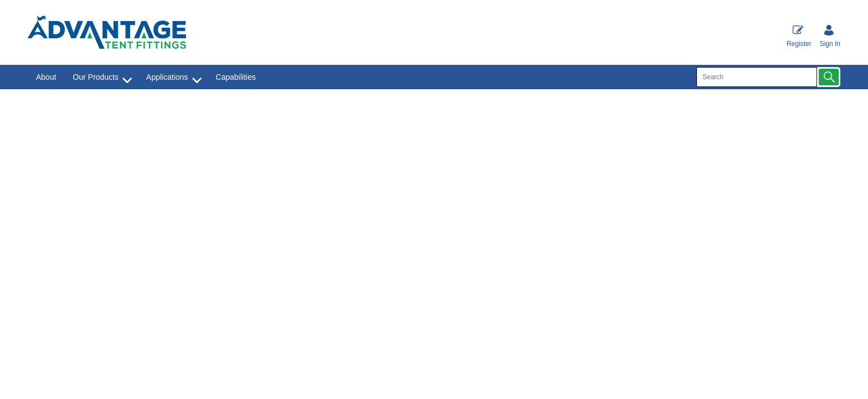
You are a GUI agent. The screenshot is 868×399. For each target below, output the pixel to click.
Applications (167, 77)
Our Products (96, 77)
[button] (829, 77)
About (46, 77)
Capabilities (236, 77)
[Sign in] (830, 36)
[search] (757, 77)
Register (799, 36)
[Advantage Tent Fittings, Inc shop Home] (107, 33)
